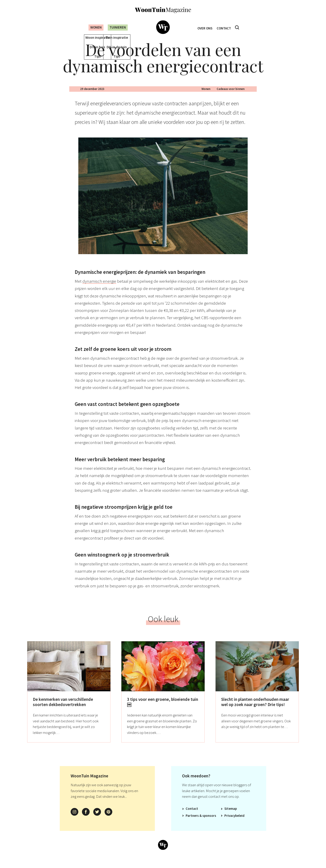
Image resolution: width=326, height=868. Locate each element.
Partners (192, 823)
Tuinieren (117, 27)
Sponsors (209, 823)
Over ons (204, 28)
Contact (225, 28)
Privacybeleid (234, 823)
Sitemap (231, 816)
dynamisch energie (99, 288)
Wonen (92, 27)
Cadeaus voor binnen (231, 96)
